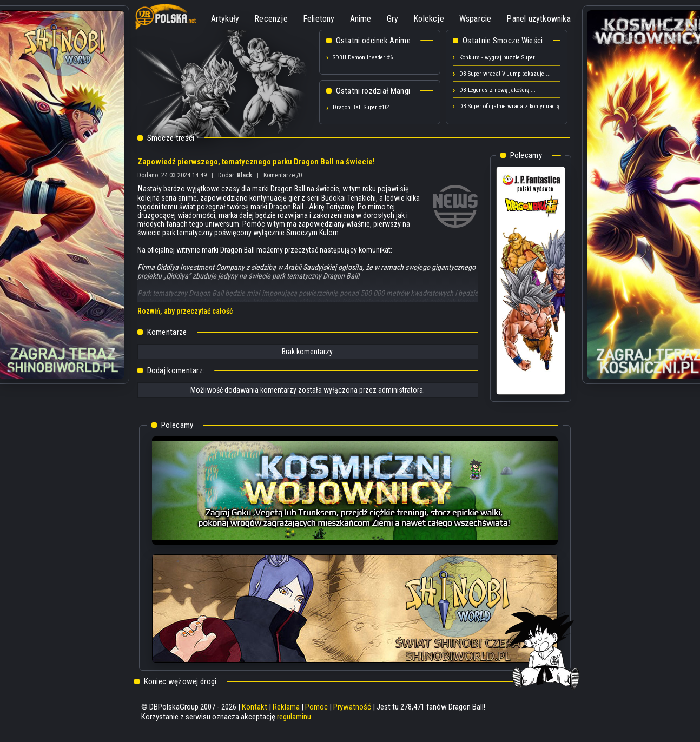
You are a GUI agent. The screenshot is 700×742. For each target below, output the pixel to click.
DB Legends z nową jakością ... (497, 90)
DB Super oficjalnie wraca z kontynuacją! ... (513, 106)
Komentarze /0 (283, 175)
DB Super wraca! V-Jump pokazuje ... (505, 74)
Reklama (286, 707)
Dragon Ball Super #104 (361, 107)
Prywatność (352, 707)
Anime (361, 19)
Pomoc (316, 707)
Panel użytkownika (538, 19)
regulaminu (294, 717)
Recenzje (271, 19)
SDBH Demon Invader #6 (363, 58)
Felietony (319, 19)
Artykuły (225, 19)
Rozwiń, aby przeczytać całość (185, 311)
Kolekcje (429, 19)
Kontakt (255, 707)
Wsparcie (476, 19)
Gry (393, 19)
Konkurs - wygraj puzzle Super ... (500, 58)
